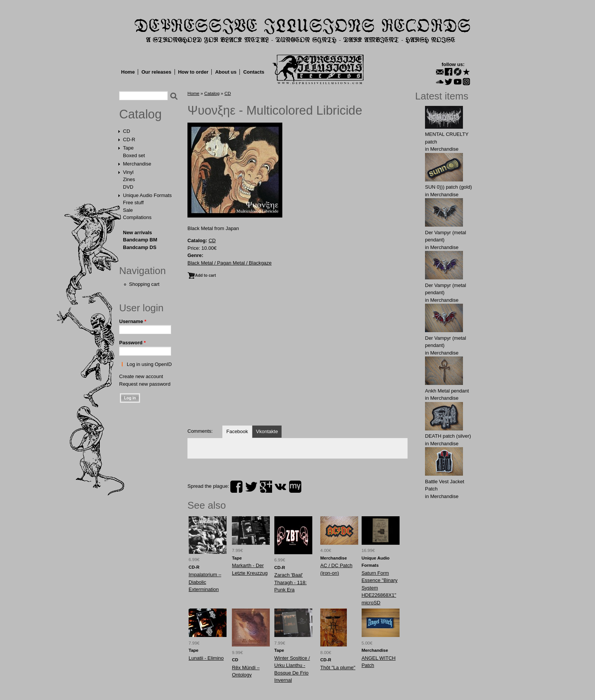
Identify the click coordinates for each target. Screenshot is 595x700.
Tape (128, 148)
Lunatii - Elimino (206, 658)
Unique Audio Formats (147, 195)
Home (128, 72)
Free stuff (133, 203)
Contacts (254, 72)
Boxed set (134, 155)
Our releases (157, 72)
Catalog (140, 114)
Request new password (145, 384)
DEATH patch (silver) (448, 436)
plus (266, 487)
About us (226, 72)
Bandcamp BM (140, 240)
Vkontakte (267, 431)
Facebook (237, 431)
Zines (129, 179)
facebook (236, 487)
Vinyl (128, 172)
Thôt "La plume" (338, 668)
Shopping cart (144, 284)
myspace (295, 487)
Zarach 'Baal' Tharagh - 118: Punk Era (290, 582)
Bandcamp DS (140, 247)
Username (133, 321)
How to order (193, 72)
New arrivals (138, 233)
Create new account (141, 376)
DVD (128, 187)
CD (127, 131)
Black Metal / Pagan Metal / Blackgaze (230, 263)
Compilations (137, 217)
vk (280, 487)
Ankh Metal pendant (447, 391)
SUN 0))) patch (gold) (449, 187)
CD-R (129, 140)
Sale (128, 210)
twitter (251, 487)
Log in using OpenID (149, 364)
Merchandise (137, 164)
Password (132, 343)
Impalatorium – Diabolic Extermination (205, 582)
